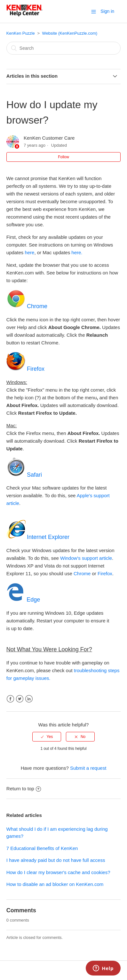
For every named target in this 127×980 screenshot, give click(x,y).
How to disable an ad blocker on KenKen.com (55, 884)
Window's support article (86, 558)
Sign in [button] (107, 11)
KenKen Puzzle (21, 33)
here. (77, 252)
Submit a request (88, 768)
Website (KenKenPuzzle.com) (70, 33)
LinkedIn (29, 699)
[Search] (64, 48)
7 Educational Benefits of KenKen (42, 848)
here (29, 252)
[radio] (47, 737)
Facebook (10, 699)
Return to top (24, 789)
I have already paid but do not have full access (56, 860)
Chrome (82, 573)
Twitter (20, 699)
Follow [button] (64, 157)
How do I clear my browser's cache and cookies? (58, 872)
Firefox (105, 573)
